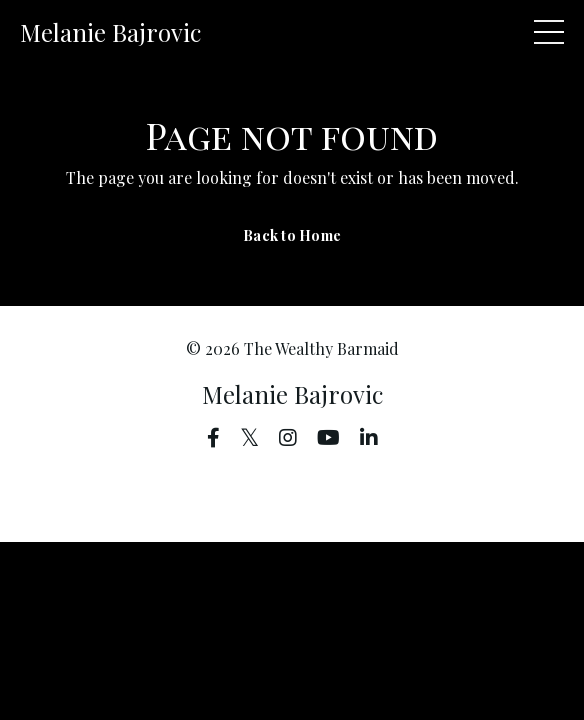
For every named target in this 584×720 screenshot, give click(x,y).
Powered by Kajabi (292, 490)
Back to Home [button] (292, 235)
